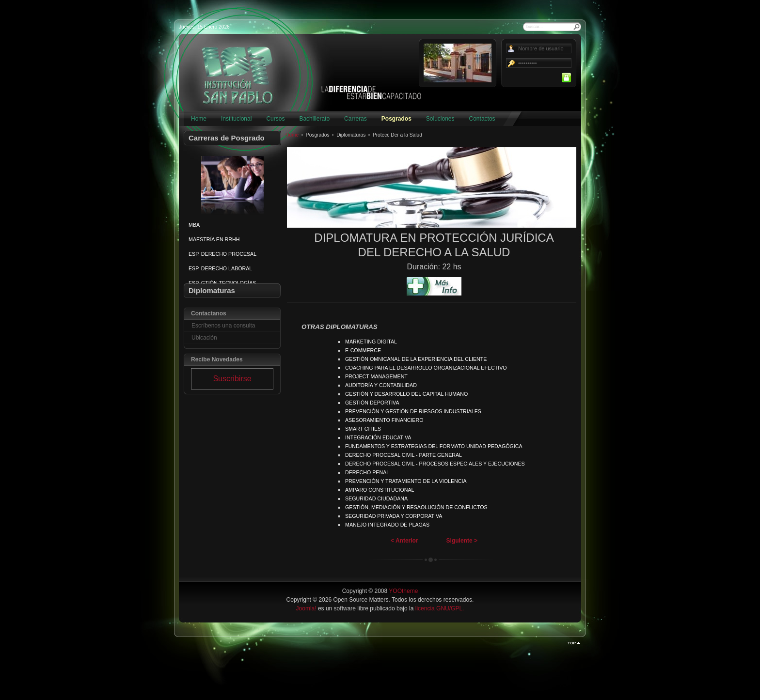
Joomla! (306, 608)
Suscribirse (232, 379)
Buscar (577, 27)
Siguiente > (462, 541)
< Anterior (404, 541)
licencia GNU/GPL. (440, 608)
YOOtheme (403, 591)
